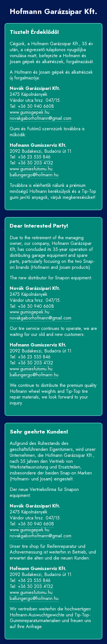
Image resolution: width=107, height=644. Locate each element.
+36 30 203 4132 (36, 163)
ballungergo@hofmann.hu (34, 175)
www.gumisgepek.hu (30, 112)
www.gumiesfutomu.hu (31, 169)
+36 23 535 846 (34, 157)
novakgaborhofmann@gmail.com (41, 118)
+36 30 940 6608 (36, 106)
